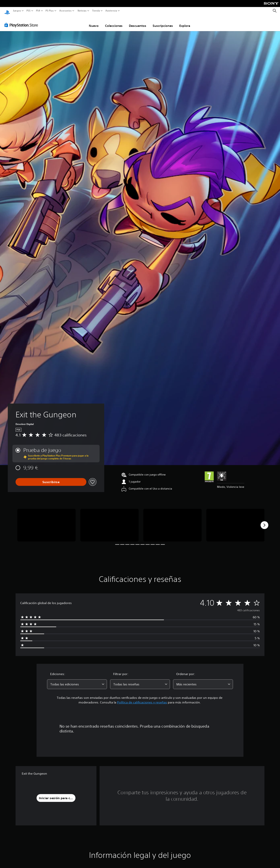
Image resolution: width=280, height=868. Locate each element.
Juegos (17, 11)
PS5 (28, 11)
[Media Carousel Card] (46, 522)
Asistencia (111, 11)
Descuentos (138, 22)
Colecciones (114, 22)
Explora (185, 22)
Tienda (96, 11)
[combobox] (77, 681)
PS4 (38, 11)
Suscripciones (163, 22)
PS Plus (49, 11)
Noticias (82, 11)
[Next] (264, 521)
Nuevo (94, 22)
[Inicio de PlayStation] (7, 11)
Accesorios (65, 11)
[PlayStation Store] (22, 21)
